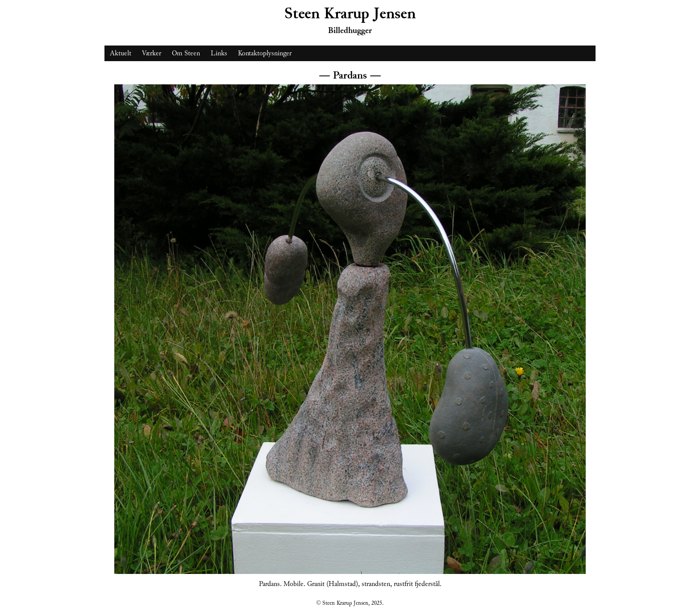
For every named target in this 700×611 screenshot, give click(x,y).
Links (219, 53)
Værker (152, 53)
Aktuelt (121, 53)
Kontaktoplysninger (265, 53)
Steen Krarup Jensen (350, 14)
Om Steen (186, 53)
